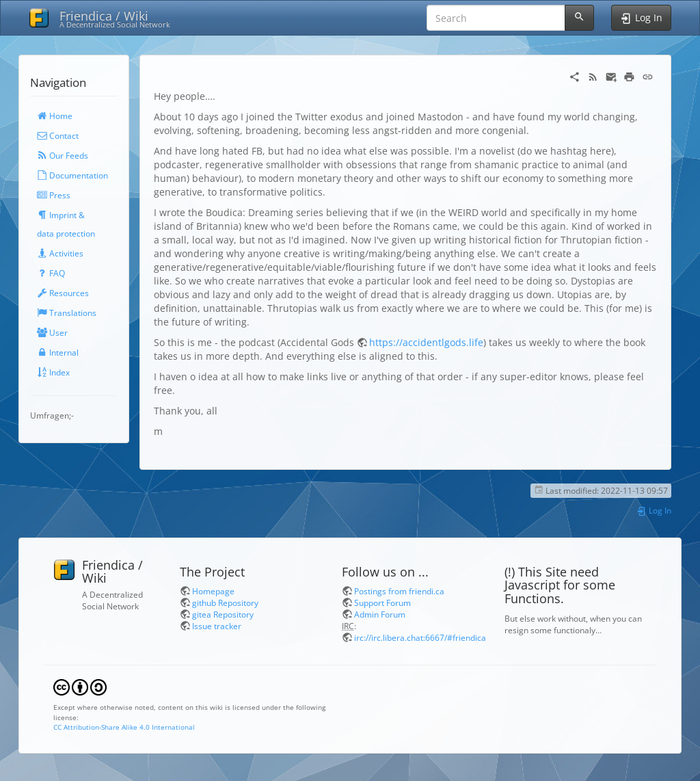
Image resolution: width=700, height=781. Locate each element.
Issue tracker (217, 626)
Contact (58, 135)
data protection (66, 233)
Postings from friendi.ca (399, 591)
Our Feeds (63, 155)
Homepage (213, 591)
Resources (63, 293)
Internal (58, 352)
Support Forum (382, 603)
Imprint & (61, 215)
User (52, 332)
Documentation (72, 175)
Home (55, 116)
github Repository (225, 603)
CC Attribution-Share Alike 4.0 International (124, 727)
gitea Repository (223, 614)
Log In (654, 510)
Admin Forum (380, 614)
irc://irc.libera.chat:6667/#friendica (420, 637)
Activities (60, 253)
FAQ (51, 273)
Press (54, 195)
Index (53, 372)
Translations (67, 313)
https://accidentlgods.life (426, 342)
